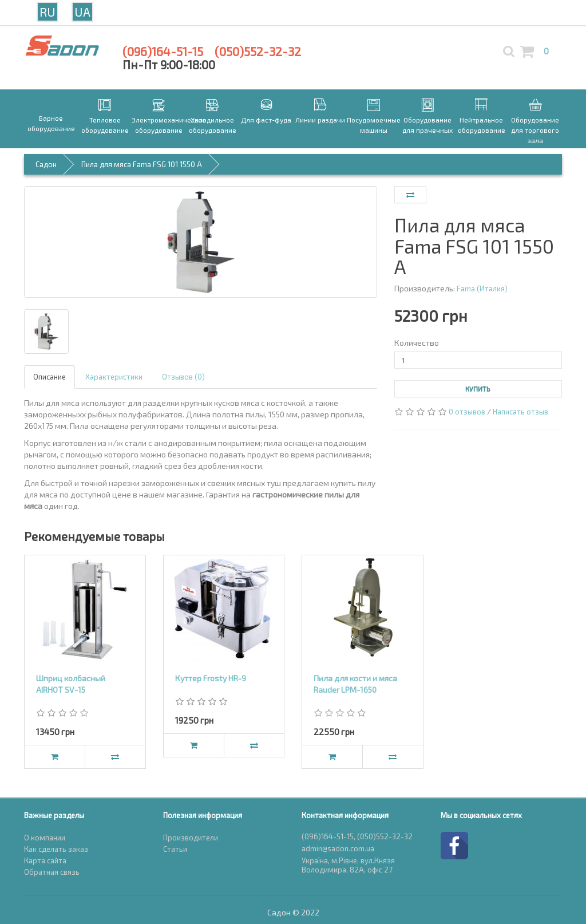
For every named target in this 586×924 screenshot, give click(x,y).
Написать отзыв (520, 412)
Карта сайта (45, 860)
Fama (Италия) (482, 289)
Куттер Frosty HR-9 (211, 678)
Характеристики (114, 377)
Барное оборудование (51, 123)
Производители (191, 838)
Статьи (175, 849)
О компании (45, 838)
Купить (478, 389)
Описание (50, 377)
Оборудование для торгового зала (535, 130)
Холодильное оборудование (213, 125)
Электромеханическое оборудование (159, 125)
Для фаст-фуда (266, 120)
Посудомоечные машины (374, 125)
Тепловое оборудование (105, 125)
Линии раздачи (320, 120)
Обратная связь (52, 872)
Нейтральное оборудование (482, 125)
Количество (417, 343)
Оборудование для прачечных (427, 125)
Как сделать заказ (56, 849)
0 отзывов (467, 412)
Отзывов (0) (183, 377)
